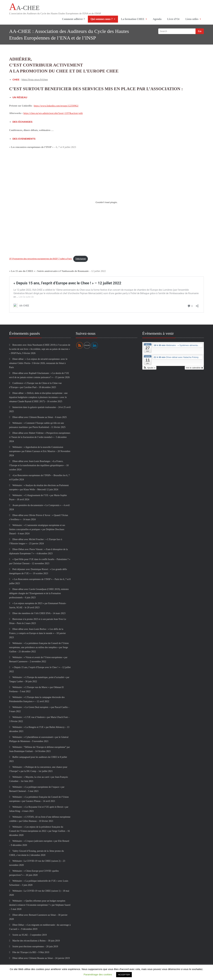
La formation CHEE (133, 20)
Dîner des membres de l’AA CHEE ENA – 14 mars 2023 (39, 614)
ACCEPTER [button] (124, 975)
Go (200, 32)
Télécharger (81, 260)
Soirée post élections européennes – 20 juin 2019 (35, 948)
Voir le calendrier (194, 369)
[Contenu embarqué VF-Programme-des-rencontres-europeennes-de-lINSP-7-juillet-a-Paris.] (106, 203)
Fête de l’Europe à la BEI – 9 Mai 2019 (31, 953)
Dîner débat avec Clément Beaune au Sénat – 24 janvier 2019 (41, 959)
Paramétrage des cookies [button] (98, 974)
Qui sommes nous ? (103, 20)
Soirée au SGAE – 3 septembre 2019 (29, 936)
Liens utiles (193, 20)
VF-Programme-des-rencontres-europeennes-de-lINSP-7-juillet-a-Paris (40, 260)
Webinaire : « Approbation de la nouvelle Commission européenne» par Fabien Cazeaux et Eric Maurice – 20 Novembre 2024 (40, 452)
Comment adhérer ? (73, 20)
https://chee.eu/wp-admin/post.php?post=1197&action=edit (53, 114)
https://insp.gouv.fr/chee (35, 81)
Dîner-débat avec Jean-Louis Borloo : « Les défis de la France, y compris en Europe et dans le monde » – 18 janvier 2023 (37, 634)
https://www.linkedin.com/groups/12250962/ (56, 107)
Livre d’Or (173, 20)
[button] (149, 369)
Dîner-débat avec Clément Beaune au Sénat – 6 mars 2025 (40, 418)
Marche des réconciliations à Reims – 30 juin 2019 (36, 942)
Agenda (156, 20)
